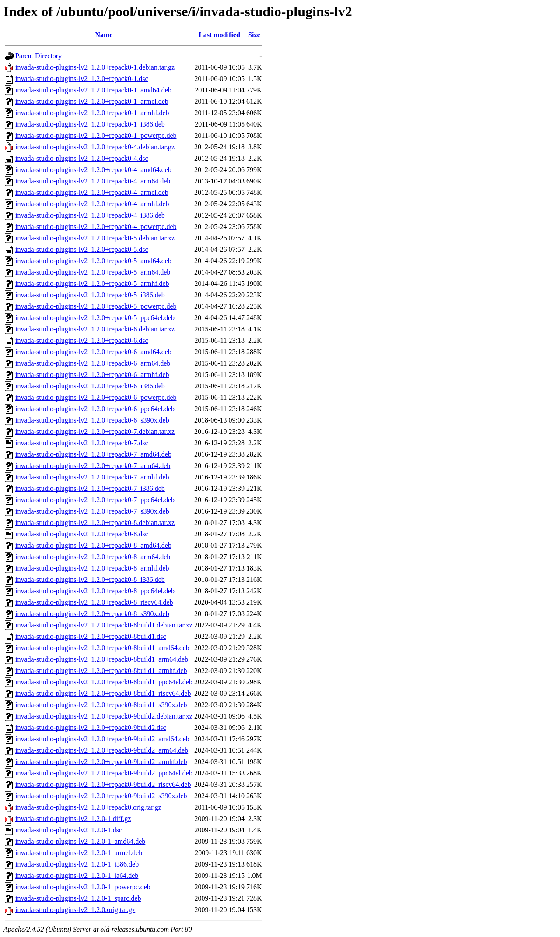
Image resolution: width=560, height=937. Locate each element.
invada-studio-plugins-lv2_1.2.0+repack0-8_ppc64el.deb (95, 591)
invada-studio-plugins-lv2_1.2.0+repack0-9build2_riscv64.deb (103, 784)
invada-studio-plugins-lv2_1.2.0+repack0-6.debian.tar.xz (95, 329)
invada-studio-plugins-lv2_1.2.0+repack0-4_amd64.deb (93, 170)
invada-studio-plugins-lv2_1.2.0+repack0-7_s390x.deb (92, 511)
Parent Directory (38, 56)
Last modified (219, 35)
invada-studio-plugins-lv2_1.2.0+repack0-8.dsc (82, 534)
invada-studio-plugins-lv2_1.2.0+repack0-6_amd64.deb (93, 352)
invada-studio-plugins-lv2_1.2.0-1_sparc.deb (78, 898)
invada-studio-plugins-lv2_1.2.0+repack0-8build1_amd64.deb (102, 648)
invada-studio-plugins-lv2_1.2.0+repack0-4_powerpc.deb (96, 227)
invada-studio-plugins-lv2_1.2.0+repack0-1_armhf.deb (92, 113)
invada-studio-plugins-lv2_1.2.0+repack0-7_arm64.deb (93, 466)
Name (104, 35)
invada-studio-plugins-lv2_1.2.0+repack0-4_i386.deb (90, 215)
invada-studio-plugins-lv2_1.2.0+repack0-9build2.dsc (91, 727)
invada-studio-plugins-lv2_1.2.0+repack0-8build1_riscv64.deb (103, 693)
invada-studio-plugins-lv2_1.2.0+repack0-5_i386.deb (90, 295)
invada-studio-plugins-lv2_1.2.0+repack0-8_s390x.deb (92, 614)
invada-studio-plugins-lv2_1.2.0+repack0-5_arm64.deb (93, 272)
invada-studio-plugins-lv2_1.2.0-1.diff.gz (73, 819)
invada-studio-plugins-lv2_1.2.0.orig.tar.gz (75, 910)
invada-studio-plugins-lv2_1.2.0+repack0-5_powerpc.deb (96, 306)
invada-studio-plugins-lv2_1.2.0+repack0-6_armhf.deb (92, 375)
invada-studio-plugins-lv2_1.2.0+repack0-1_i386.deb (90, 124)
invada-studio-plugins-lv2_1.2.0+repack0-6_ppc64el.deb (95, 409)
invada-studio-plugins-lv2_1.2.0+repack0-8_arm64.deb (93, 557)
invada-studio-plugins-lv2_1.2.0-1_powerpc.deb (83, 887)
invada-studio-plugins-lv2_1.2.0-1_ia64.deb (77, 875)
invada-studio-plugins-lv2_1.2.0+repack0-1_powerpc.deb (96, 136)
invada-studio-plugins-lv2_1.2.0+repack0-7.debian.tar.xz (95, 432)
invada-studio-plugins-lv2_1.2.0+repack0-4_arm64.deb (93, 181)
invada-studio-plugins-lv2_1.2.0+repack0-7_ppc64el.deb (95, 500)
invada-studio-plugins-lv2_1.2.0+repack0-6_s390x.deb (92, 420)
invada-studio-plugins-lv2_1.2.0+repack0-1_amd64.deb (93, 90)
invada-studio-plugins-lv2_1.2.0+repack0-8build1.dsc (91, 636)
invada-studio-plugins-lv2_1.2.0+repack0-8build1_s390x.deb (101, 705)
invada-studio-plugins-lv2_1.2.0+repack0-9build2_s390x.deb (101, 796)
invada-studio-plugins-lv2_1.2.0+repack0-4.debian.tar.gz (95, 147)
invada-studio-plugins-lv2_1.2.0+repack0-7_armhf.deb (92, 477)
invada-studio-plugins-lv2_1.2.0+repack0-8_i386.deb (90, 579)
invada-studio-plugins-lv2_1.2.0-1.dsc (69, 830)
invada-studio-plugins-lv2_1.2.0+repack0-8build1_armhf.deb (101, 671)
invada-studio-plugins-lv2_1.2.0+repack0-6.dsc (82, 340)
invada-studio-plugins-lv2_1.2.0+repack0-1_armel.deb (92, 101)
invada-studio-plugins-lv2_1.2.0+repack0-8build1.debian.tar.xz (104, 625)
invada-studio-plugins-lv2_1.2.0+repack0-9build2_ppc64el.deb (104, 773)
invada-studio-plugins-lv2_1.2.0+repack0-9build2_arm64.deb (102, 750)
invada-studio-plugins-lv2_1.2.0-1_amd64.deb (80, 841)
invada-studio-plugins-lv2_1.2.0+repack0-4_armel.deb (92, 192)
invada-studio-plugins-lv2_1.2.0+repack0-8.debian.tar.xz (95, 523)
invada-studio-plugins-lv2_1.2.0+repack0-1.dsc (82, 79)
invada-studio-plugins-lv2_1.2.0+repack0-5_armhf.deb (92, 284)
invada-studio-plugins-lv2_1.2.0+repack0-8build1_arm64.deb (102, 659)
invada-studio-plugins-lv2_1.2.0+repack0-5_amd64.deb (93, 261)
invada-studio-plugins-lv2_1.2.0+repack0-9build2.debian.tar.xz (104, 716)
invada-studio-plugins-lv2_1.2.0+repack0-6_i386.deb (90, 386)
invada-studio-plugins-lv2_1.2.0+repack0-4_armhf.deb (92, 204)
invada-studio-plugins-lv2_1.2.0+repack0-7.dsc (82, 443)
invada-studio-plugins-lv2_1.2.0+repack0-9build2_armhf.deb (101, 762)
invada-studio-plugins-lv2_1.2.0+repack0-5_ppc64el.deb (95, 318)
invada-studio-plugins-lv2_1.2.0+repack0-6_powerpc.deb (96, 397)
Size (254, 35)
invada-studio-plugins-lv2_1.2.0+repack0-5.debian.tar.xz (95, 238)
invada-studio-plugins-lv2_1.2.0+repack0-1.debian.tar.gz (95, 67)
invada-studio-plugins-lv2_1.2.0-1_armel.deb (79, 853)
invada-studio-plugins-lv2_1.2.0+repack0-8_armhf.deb (92, 568)
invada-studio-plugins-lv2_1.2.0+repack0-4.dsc (82, 158)
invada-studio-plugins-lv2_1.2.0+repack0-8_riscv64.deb (94, 602)
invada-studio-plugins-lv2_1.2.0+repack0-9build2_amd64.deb (102, 739)
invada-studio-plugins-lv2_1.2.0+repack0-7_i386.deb (90, 488)
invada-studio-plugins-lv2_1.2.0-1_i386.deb (77, 864)
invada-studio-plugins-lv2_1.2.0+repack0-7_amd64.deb (93, 454)
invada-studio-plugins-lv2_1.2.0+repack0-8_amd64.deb (93, 545)
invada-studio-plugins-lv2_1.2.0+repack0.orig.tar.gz (88, 807)
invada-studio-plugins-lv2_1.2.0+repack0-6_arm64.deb (93, 363)
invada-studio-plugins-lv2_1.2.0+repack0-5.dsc (82, 249)
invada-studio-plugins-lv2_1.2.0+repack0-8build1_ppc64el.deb (104, 682)
